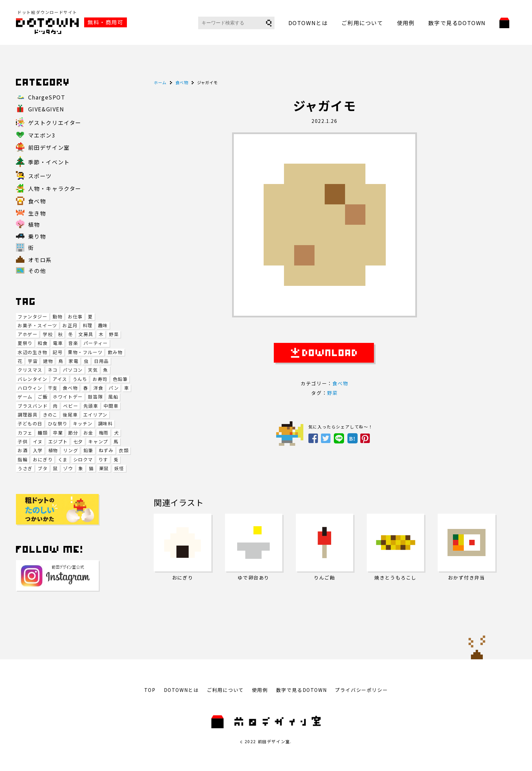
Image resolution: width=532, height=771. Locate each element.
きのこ (50, 415)
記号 (58, 352)
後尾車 (70, 415)
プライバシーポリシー (361, 690)
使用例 (406, 23)
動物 (58, 317)
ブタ (43, 468)
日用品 (101, 361)
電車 (58, 343)
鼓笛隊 (95, 397)
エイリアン (95, 415)
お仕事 (75, 317)
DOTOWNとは (308, 23)
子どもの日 (30, 424)
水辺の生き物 (33, 352)
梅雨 (104, 433)
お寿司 (100, 379)
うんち (80, 379)
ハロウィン (30, 388)
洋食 (98, 388)
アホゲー (27, 334)
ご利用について (362, 23)
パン (114, 388)
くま (63, 460)
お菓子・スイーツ (37, 325)
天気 (93, 370)
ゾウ (68, 468)
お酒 (23, 450)
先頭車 (91, 406)
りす (103, 460)
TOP (150, 690)
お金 (88, 433)
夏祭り (25, 343)
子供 (23, 442)
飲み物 (115, 352)
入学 (38, 450)
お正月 (70, 325)
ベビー (71, 406)
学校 (48, 334)
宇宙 (33, 361)
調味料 (106, 424)
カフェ (25, 433)
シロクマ (83, 460)
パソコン (73, 370)
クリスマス (30, 370)
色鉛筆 (120, 379)
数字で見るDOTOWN (457, 23)
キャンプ (98, 442)
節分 (73, 433)
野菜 (114, 334)
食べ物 (70, 388)
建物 (48, 361)
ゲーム (25, 397)
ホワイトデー (68, 397)
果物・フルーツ (85, 352)
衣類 (124, 450)
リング (71, 450)
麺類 (43, 433)
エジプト (58, 442)
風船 (113, 397)
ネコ (53, 370)
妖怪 (119, 468)
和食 (43, 343)
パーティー (96, 343)
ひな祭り (58, 424)
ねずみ (106, 450)
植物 (53, 450)
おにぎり (43, 460)
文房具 (86, 334)
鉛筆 (88, 450)
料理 (88, 325)
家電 (73, 361)
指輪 (23, 460)
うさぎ (25, 468)
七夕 (78, 442)
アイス (60, 379)
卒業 (58, 433)
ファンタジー (33, 317)
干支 (53, 388)
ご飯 (43, 397)
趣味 (103, 325)
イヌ (38, 442)
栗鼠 (104, 468)
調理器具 (27, 415)
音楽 (73, 343)
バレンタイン (33, 379)
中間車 (111, 406)
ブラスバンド (33, 406)
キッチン (83, 424)
